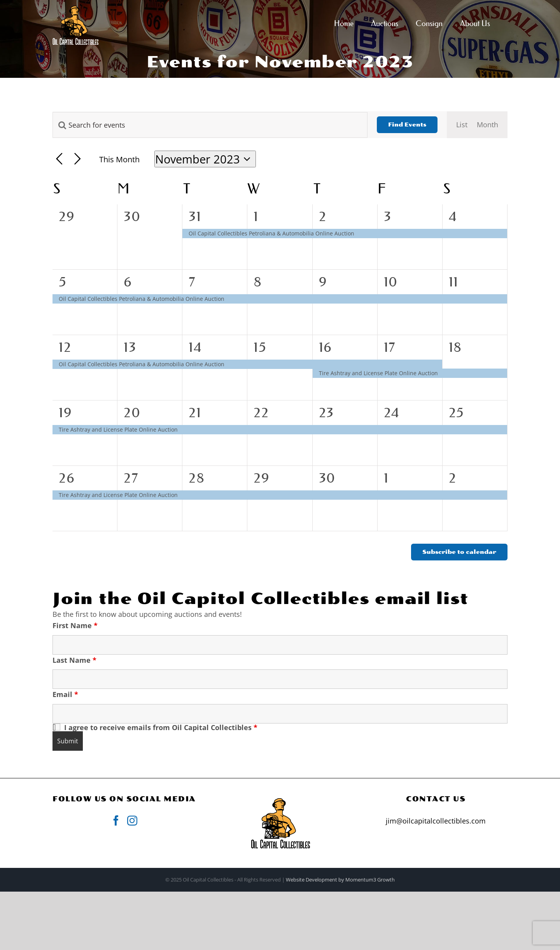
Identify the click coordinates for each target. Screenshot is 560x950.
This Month (119, 159)
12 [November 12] (65, 347)
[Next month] (78, 159)
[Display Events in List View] (462, 125)
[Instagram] (132, 820)
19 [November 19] (65, 413)
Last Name (74, 660)
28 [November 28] (197, 478)
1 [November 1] (256, 216)
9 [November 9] (323, 282)
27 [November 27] (131, 478)
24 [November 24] (392, 413)
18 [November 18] (455, 347)
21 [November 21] (195, 413)
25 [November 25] (457, 413)
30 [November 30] (327, 478)
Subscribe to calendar (459, 552)
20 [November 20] (132, 413)
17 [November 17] (390, 347)
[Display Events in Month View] (487, 125)
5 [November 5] (63, 282)
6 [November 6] (128, 282)
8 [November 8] (258, 282)
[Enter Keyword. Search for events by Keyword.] (210, 125)
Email (65, 694)
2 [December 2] (453, 478)
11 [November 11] (454, 282)
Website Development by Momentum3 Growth (340, 880)
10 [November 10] (391, 282)
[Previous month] (59, 159)
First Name (75, 625)
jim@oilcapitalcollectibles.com (436, 821)
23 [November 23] (326, 413)
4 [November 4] (453, 216)
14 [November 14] (195, 347)
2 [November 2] (323, 216)
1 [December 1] (386, 478)
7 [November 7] (192, 282)
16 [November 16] (325, 347)
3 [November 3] (388, 216)
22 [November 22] (261, 413)
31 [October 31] (195, 216)
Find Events (407, 125)
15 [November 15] (260, 347)
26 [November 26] (67, 478)
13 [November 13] (130, 347)
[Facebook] (116, 820)
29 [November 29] (262, 478)
